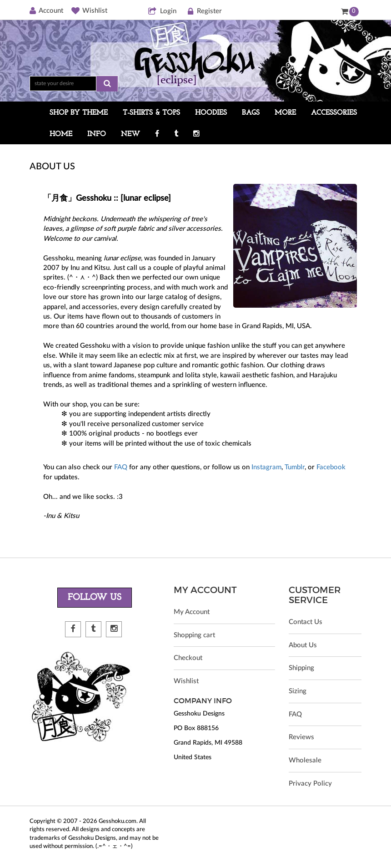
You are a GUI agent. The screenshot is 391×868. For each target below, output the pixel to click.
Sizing (298, 692)
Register (204, 12)
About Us (303, 645)
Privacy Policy (310, 784)
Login (162, 12)
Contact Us (306, 622)
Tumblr (295, 467)
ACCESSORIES (334, 113)
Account (46, 11)
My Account (192, 612)
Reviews (301, 738)
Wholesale (305, 761)
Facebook (331, 467)
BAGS (251, 113)
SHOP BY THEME (79, 113)
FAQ (121, 467)
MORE (285, 113)
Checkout (188, 658)
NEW (130, 134)
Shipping (301, 668)
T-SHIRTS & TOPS (151, 113)
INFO (97, 134)
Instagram (266, 467)
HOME (61, 134)
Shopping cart (194, 635)
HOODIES (211, 113)
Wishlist (89, 11)
